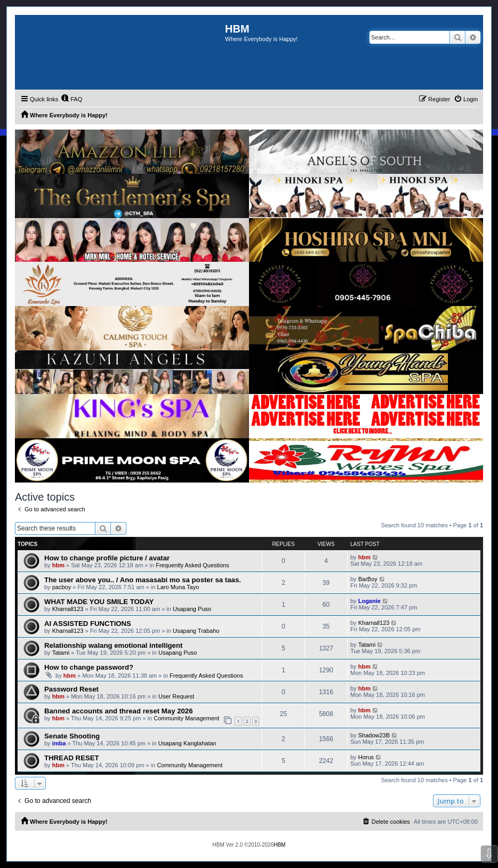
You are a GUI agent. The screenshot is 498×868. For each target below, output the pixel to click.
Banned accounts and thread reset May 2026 (119, 711)
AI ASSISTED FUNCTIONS (88, 624)
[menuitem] (71, 99)
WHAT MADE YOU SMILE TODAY (99, 602)
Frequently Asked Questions (192, 565)
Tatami (61, 653)
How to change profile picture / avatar (107, 558)
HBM (279, 845)
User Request (176, 696)
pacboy (62, 587)
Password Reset (71, 689)
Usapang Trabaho (196, 631)
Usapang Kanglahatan (187, 743)
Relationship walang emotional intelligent (113, 645)
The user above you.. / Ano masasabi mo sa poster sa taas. (143, 580)
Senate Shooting (72, 736)
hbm (58, 565)
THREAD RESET (72, 758)
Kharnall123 (68, 609)
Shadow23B (374, 735)
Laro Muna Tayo (178, 587)
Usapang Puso (192, 609)
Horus (366, 757)
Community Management (186, 718)
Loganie (370, 601)
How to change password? (89, 667)
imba (59, 743)
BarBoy (368, 579)
